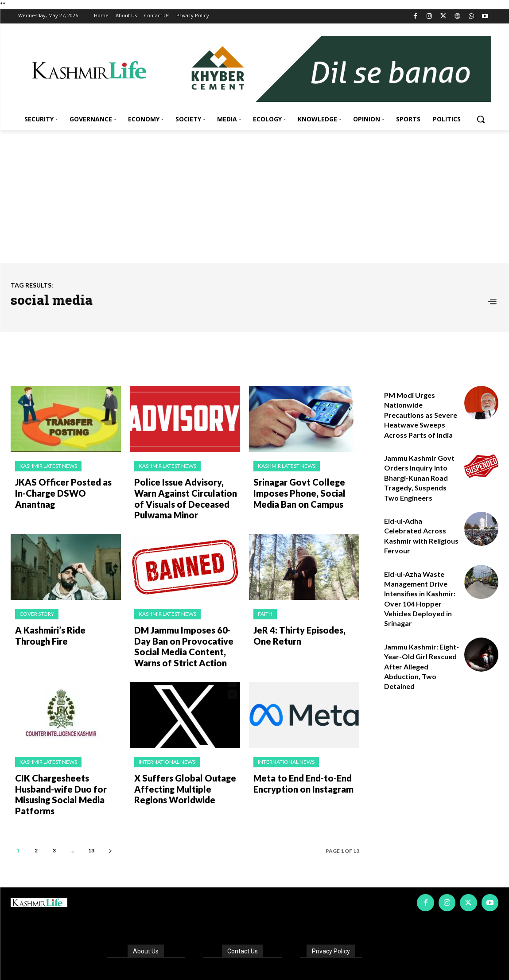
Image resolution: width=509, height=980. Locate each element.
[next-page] (110, 825)
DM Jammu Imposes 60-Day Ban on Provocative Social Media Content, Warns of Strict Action (185, 638)
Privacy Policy (331, 926)
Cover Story (37, 609)
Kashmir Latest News (48, 466)
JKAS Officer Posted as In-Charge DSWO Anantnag (64, 486)
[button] (481, 119)
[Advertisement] (254, 196)
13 (91, 825)
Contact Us (243, 926)
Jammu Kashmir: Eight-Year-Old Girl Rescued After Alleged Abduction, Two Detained (422, 667)
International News (167, 751)
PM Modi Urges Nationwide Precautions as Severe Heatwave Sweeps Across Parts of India (421, 415)
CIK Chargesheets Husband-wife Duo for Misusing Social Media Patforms (68, 776)
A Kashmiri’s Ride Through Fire (65, 629)
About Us (146, 926)
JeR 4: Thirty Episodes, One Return (304, 629)
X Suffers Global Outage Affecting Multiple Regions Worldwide (186, 776)
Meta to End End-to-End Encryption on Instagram (300, 771)
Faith (265, 609)
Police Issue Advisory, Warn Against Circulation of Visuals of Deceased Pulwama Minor (185, 496)
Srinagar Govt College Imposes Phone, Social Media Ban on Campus (295, 491)
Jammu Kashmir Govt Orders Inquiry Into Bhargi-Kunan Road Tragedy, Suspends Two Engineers (419, 478)
